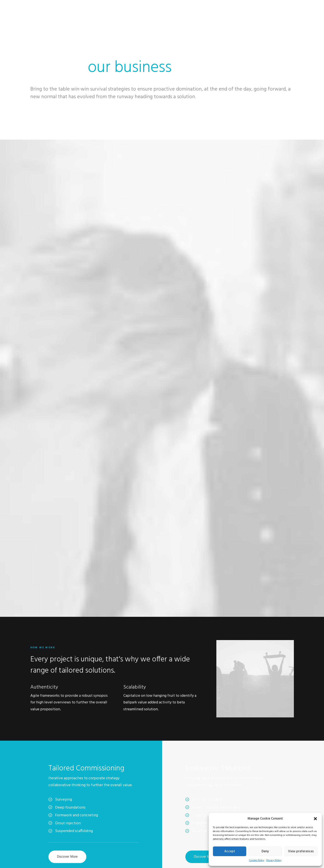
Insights (94, 836)
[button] (315, 819)
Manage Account (258, 808)
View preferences (301, 851)
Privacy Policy (274, 860)
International (97, 825)
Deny (265, 851)
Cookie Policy (257, 860)
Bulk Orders (175, 831)
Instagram (174, 813)
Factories (95, 813)
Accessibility (97, 831)
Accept (230, 851)
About (93, 808)
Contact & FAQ (178, 808)
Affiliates (173, 825)
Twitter (173, 819)
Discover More (67, 465)
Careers (94, 819)
